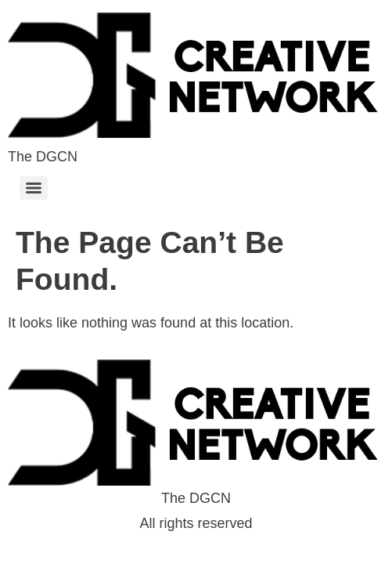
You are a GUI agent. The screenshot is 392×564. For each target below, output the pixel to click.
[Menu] (34, 188)
